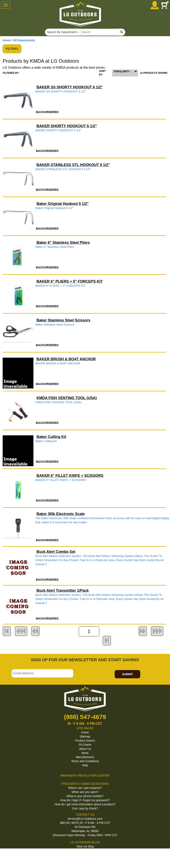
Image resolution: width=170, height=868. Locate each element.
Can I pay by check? (85, 808)
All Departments (24, 40)
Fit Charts (85, 745)
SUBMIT (128, 674)
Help (85, 765)
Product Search (85, 741)
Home (7, 40)
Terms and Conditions (85, 761)
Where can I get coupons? (85, 788)
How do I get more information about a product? (85, 804)
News (85, 753)
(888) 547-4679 (85, 717)
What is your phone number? (85, 796)
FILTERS (12, 49)
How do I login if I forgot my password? (85, 800)
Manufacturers (85, 757)
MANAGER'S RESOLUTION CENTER (85, 776)
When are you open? (85, 792)
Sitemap (85, 736)
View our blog (85, 846)
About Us (85, 749)
